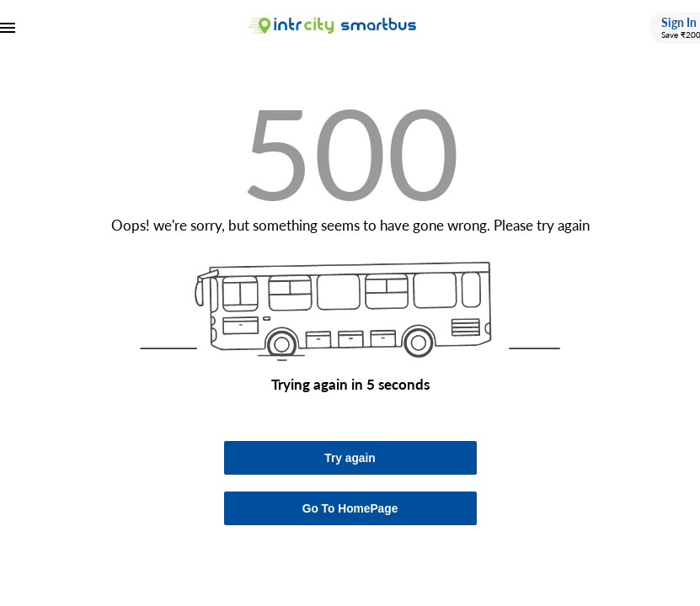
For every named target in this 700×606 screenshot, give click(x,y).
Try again (350, 458)
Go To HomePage (350, 509)
